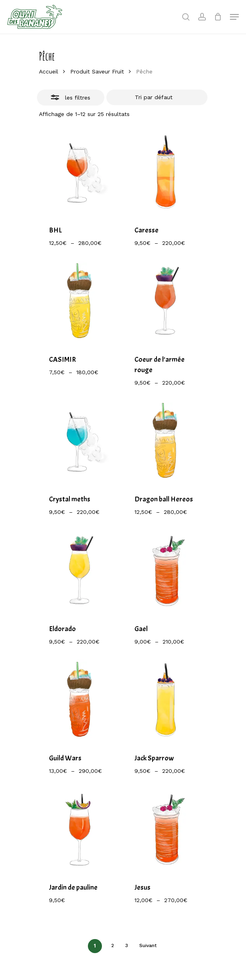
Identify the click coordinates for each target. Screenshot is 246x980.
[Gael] (166, 571)
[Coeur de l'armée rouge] (166, 302)
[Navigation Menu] (234, 17)
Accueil (49, 71)
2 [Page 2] (113, 945)
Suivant (148, 945)
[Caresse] (166, 172)
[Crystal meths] (80, 441)
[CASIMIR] (80, 302)
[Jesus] (166, 830)
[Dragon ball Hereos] (166, 441)
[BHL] (80, 172)
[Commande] (157, 98)
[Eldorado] (80, 571)
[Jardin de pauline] (80, 830)
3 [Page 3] (127, 945)
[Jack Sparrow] (166, 700)
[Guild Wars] (80, 700)
